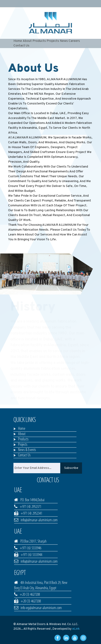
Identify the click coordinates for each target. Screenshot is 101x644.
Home (18, 41)
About (27, 41)
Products (39, 41)
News (64, 41)
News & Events (27, 450)
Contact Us (21, 46)
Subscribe (71, 468)
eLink (76, 629)
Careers (74, 41)
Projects (53, 41)
